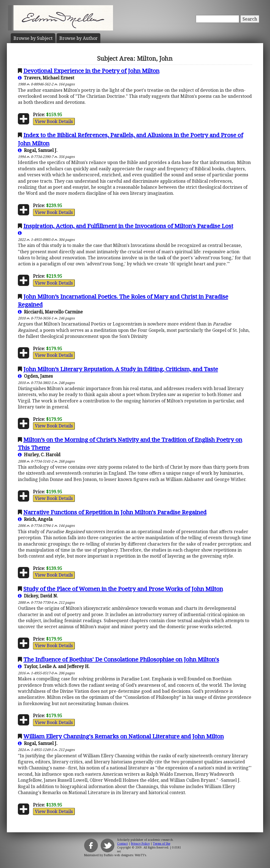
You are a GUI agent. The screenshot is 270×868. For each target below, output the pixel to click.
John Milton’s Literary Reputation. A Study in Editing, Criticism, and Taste (121, 369)
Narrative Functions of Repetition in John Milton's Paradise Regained (115, 512)
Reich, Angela (35, 519)
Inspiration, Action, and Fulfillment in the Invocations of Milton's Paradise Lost (128, 226)
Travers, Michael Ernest (46, 78)
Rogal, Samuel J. (38, 150)
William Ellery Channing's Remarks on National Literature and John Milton (124, 736)
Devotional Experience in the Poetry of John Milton (91, 71)
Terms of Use (162, 844)
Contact (122, 844)
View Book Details (54, 121)
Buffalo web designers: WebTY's (125, 855)
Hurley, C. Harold (39, 455)
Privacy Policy (140, 844)
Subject (33, 38)
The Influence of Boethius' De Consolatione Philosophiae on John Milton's (121, 659)
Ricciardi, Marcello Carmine (50, 312)
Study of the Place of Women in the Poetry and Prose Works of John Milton (123, 589)
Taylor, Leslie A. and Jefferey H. (54, 666)
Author (78, 38)
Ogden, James (35, 376)
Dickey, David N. (38, 596)
